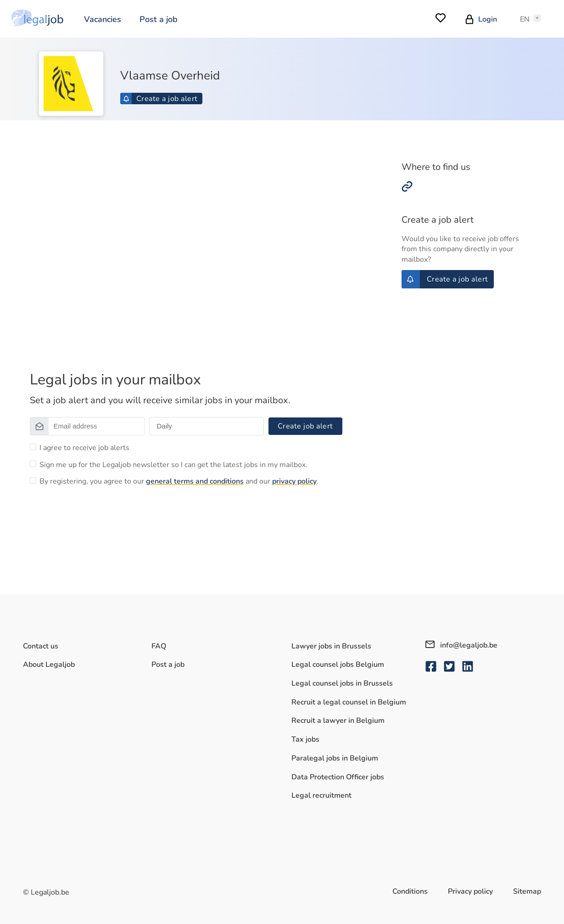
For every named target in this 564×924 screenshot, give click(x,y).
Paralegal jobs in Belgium (335, 758)
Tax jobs (305, 739)
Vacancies (103, 19)
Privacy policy (470, 891)
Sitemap (527, 891)
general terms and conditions (195, 481)
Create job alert (305, 426)
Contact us (41, 646)
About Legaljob (49, 665)
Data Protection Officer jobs (338, 777)
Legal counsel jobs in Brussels (342, 683)
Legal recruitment (321, 795)
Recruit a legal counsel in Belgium (349, 702)
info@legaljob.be (461, 645)
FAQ (159, 646)
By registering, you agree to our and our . (179, 481)
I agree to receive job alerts (84, 448)
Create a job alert (160, 99)
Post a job (159, 19)
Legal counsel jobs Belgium (338, 665)
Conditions (410, 891)
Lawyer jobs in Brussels (331, 646)
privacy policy (294, 481)
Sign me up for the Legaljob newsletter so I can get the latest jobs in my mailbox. (173, 465)
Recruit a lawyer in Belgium (338, 721)
